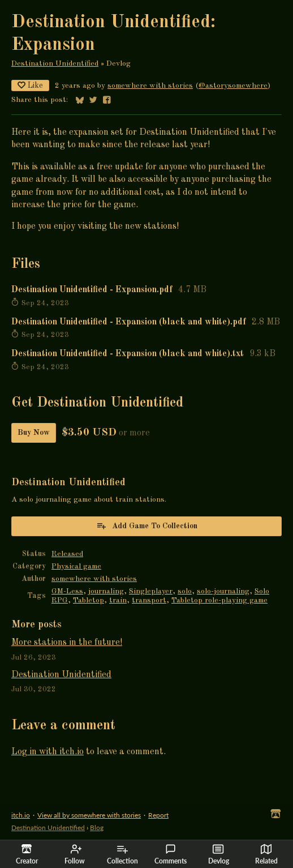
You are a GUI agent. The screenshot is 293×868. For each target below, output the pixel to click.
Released (67, 554)
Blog (97, 828)
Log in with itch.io (48, 752)
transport (149, 600)
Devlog (219, 854)
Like (30, 85)
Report (158, 815)
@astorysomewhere (233, 86)
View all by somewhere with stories (89, 815)
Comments (171, 854)
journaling (106, 591)
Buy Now (34, 433)
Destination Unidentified (55, 64)
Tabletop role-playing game (219, 600)
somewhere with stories (150, 86)
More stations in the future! (67, 643)
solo (185, 591)
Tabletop (89, 600)
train (118, 600)
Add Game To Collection (147, 525)
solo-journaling (223, 591)
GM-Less (67, 591)
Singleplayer (151, 591)
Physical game (76, 566)
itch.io (21, 815)
